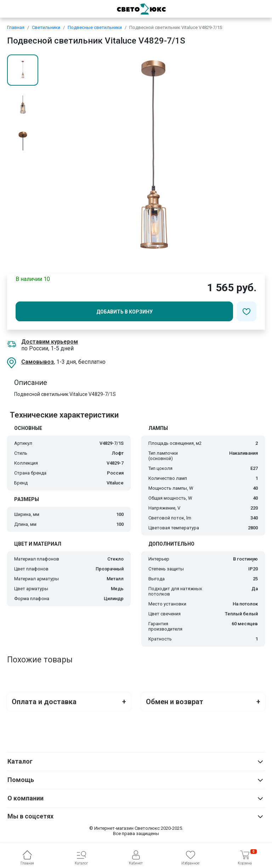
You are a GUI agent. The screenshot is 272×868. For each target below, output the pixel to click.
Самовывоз (38, 362)
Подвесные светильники (95, 27)
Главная (16, 27)
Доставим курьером (50, 342)
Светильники (46, 27)
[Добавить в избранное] (246, 311)
